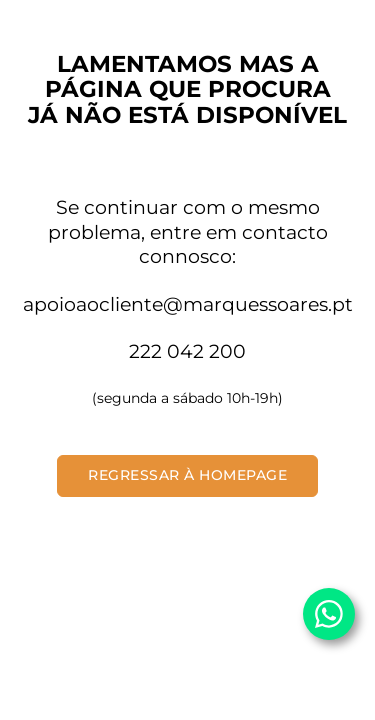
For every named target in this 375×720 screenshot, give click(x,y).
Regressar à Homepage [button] (187, 475)
